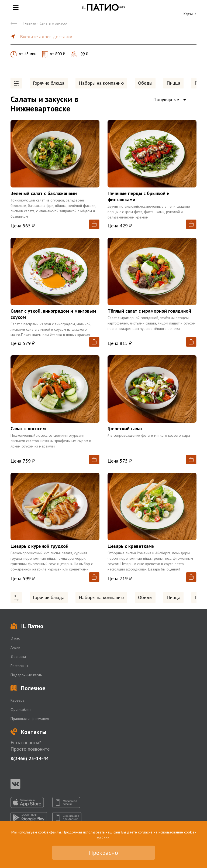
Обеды (145, 83)
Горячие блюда (49, 83)
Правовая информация (30, 719)
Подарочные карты (27, 675)
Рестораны (19, 666)
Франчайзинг (21, 709)
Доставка (18, 657)
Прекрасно (103, 853)
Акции (15, 647)
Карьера (18, 700)
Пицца (173, 83)
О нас (15, 638)
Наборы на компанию (101, 83)
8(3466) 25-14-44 (30, 758)
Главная (30, 23)
